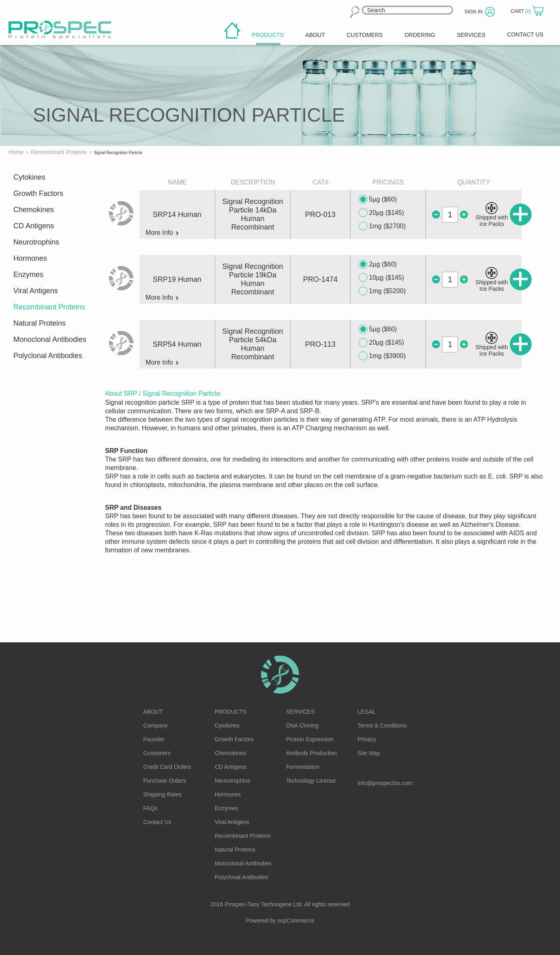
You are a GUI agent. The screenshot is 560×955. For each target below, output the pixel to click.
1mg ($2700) (382, 226)
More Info (162, 233)
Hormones (30, 258)
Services (300, 712)
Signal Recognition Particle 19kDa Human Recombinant (253, 279)
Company (156, 725)
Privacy (367, 739)
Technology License (311, 781)
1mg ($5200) (382, 291)
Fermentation (303, 767)
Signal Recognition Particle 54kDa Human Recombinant (253, 344)
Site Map (369, 753)
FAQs (151, 808)
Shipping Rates (163, 794)
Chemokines (34, 210)
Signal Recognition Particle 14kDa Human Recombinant (253, 214)
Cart (522, 11)
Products (231, 712)
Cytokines (29, 177)
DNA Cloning (302, 725)
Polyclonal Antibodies (48, 356)
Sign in (473, 12)
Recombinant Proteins (49, 307)
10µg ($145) (382, 278)
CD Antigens (34, 226)
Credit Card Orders (167, 767)
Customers (157, 753)
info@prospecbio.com (385, 783)
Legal (367, 712)
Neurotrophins (36, 242)
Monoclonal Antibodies (50, 339)
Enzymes (28, 275)
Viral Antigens (36, 291)
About (153, 712)
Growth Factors (38, 193)
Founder (154, 739)
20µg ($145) (382, 213)
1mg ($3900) (382, 356)
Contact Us (157, 822)
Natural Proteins (40, 323)
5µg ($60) (378, 200)
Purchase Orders (165, 781)
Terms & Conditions (382, 725)
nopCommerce (296, 921)
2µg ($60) (378, 264)
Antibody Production (311, 753)
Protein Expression (310, 739)
